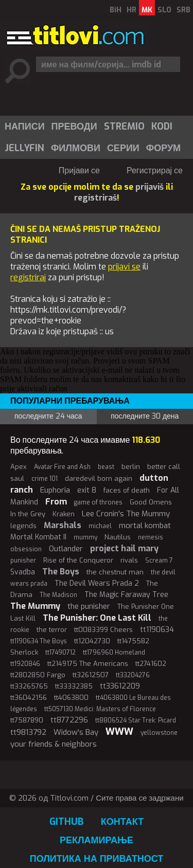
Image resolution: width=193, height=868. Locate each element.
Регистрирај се (155, 170)
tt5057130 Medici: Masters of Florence (100, 709)
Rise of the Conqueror (78, 560)
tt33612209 (120, 686)
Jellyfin (24, 148)
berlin (131, 467)
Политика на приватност (97, 859)
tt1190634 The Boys (39, 641)
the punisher (89, 606)
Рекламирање (97, 840)
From (56, 502)
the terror (52, 630)
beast (106, 467)
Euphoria (55, 490)
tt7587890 (27, 720)
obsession (26, 549)
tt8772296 (69, 720)
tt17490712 (60, 653)
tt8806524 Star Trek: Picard (136, 720)
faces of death (127, 490)
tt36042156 (29, 698)
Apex (19, 467)
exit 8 (87, 490)
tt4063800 (71, 698)
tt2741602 (151, 664)
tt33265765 (29, 686)
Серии (123, 148)
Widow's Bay (76, 732)
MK (147, 10)
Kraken (64, 514)
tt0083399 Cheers (103, 630)
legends (23, 526)
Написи (25, 126)
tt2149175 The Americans (88, 664)
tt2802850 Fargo (38, 675)
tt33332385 (74, 686)
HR (131, 10)
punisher (23, 560)
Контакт (122, 822)
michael (100, 526)
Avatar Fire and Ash (62, 467)
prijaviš (150, 187)
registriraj (28, 277)
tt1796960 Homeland (114, 653)
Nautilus (118, 537)
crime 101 (45, 479)
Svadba (23, 572)
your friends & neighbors (54, 744)
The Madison (58, 595)
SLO (164, 10)
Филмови (76, 148)
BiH (116, 10)
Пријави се (79, 170)
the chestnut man (115, 572)
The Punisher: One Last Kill (97, 618)
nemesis (151, 537)
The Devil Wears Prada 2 (97, 583)
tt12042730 (92, 641)
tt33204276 (133, 675)
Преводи (74, 126)
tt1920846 (25, 664)
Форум (163, 148)
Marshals (63, 525)
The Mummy (35, 606)
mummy (85, 537)
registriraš (95, 198)
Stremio (124, 126)
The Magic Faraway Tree (126, 595)
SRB (183, 10)
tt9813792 (28, 732)
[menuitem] (24, 126)
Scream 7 (159, 560)
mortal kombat (145, 526)
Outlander (66, 549)
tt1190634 (157, 630)
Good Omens (151, 502)
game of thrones (98, 502)
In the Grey (28, 514)
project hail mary (124, 548)
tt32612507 (91, 675)
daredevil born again (99, 478)
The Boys (61, 572)
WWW (119, 732)
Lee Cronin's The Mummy (126, 514)
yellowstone (159, 733)
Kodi (162, 126)
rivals (129, 560)
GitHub (66, 822)
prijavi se (124, 267)
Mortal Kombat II (38, 537)
